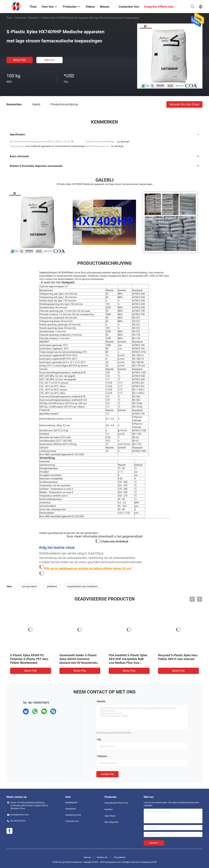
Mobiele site (102, 857)
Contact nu (107, 774)
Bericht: (102, 701)
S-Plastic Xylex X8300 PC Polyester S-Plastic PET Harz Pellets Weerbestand (29, 659)
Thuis (9, 18)
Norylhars (109, 809)
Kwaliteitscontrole (73, 815)
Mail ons (50, 60)
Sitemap (87, 857)
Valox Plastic (110, 816)
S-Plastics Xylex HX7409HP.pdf (114, 541)
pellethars (52, 586)
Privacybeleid (120, 857)
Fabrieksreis (71, 809)
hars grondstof (29, 586)
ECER (154, 862)
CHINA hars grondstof (62, 862)
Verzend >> (154, 843)
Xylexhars (33, 18)
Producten (21, 18)
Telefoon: (102, 756)
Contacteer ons (72, 821)
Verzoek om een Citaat (184, 104)
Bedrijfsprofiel (71, 803)
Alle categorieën (112, 822)
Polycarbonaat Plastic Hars (116, 803)
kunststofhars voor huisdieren (83, 586)
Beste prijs (20, 60)
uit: (99, 740)
